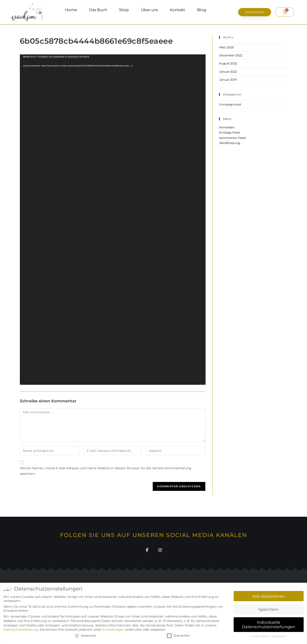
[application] (113, 220)
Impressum (279, 636)
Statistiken (178, 636)
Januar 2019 (228, 80)
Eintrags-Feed (229, 132)
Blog (202, 10)
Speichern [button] (269, 609)
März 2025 (226, 47)
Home (71, 10)
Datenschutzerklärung (21, 630)
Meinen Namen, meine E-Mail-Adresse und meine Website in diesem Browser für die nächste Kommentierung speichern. (106, 471)
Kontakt (177, 10)
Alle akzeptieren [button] (269, 596)
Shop (124, 10)
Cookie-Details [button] (261, 636)
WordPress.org (230, 143)
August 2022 (228, 63)
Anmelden (227, 127)
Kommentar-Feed (232, 138)
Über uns (149, 10)
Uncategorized (230, 104)
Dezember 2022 (231, 55)
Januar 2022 (228, 72)
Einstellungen (113, 630)
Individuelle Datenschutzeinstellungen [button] (269, 624)
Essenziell (85, 636)
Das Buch (98, 10)
